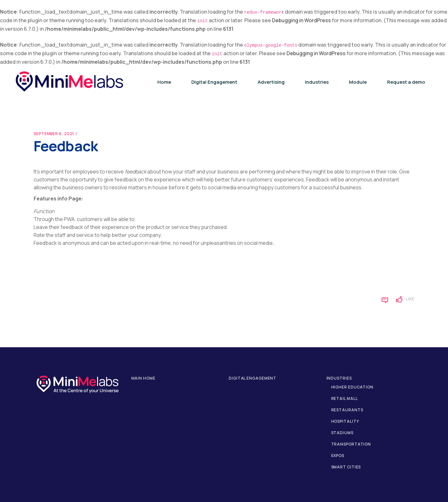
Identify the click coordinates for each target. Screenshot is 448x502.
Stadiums (342, 433)
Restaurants (347, 410)
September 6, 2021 (54, 134)
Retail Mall (345, 398)
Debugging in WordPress (301, 20)
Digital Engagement (253, 378)
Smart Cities (346, 467)
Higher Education (352, 387)
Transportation (351, 444)
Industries (339, 378)
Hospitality (345, 421)
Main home (143, 378)
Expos (338, 456)
